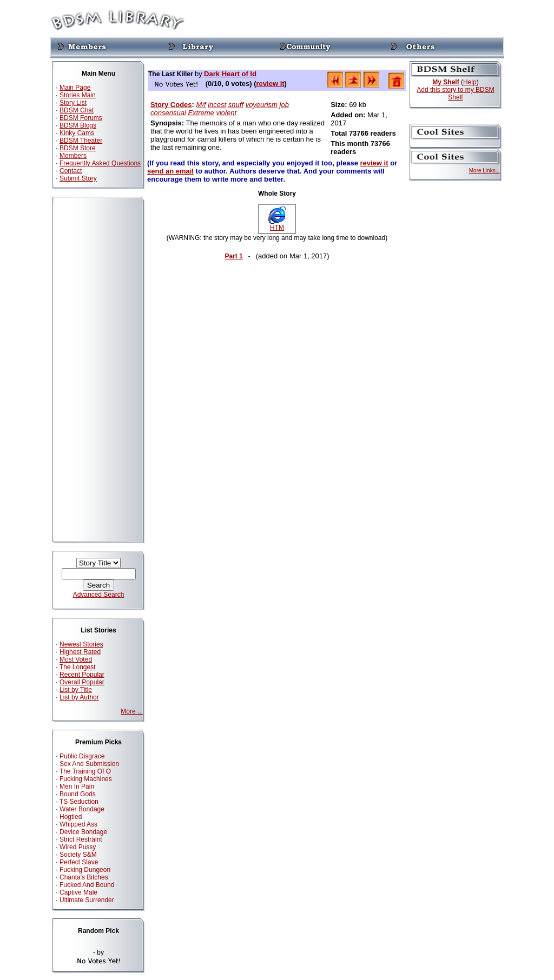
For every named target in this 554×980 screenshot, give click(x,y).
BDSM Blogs (78, 125)
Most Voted (76, 659)
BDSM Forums (81, 118)
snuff (236, 105)
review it (271, 84)
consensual (168, 113)
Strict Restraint (81, 839)
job (284, 105)
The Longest (78, 667)
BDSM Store (78, 148)
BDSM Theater (81, 141)
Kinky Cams (77, 133)
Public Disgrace (82, 756)
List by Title (76, 690)
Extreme (201, 113)
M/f (201, 105)
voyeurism (262, 105)
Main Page (75, 88)
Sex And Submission (89, 764)
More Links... (484, 171)
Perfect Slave (79, 862)
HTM (277, 225)
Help (470, 82)
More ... (132, 711)
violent (226, 113)
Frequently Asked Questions (100, 163)
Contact (71, 171)
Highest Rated (80, 652)
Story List (73, 103)
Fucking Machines (86, 779)
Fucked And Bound (87, 885)
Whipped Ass (78, 824)
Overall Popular (82, 682)
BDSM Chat (77, 110)
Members (73, 156)
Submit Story (78, 178)
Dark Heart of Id (230, 74)
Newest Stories (81, 644)
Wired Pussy (78, 847)
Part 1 (233, 256)
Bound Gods (78, 794)
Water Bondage (82, 809)
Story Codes (171, 105)
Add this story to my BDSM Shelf (455, 94)
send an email (170, 171)
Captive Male (78, 892)
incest (217, 105)
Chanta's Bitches (84, 877)
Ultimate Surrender (87, 900)
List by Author (79, 697)
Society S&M (78, 855)
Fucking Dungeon (85, 870)
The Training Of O (85, 771)
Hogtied (71, 817)
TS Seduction (79, 802)
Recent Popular (82, 675)
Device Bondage (83, 832)
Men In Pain (77, 786)
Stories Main (78, 95)
